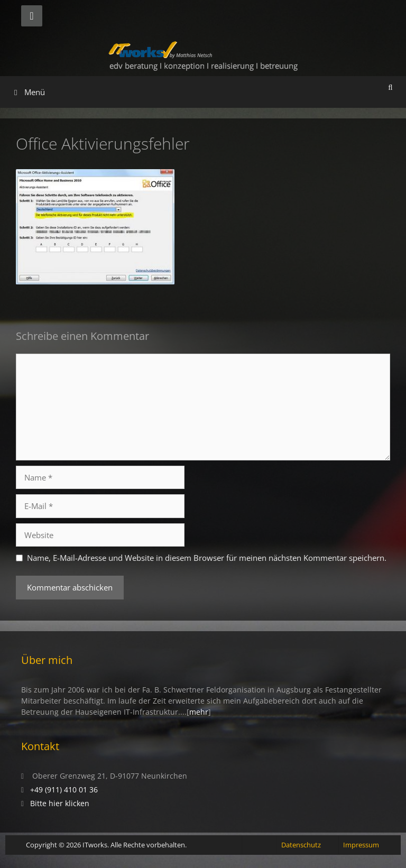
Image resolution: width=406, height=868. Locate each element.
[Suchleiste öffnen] (390, 87)
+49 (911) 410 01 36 (64, 789)
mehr (199, 712)
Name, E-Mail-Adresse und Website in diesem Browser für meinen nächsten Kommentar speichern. (207, 558)
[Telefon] (32, 16)
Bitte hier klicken (60, 803)
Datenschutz (301, 845)
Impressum (361, 845)
